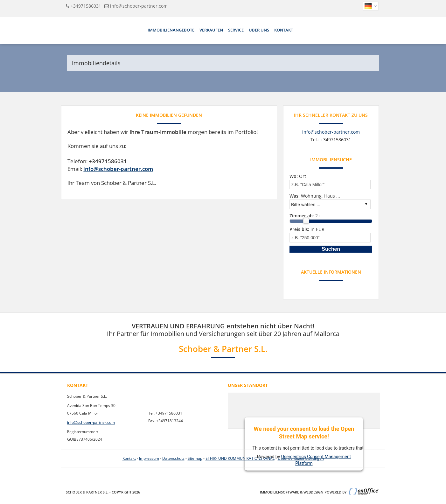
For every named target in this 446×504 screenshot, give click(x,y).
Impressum (149, 458)
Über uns (259, 30)
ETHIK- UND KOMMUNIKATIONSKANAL (240, 458)
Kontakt (284, 30)
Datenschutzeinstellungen (301, 458)
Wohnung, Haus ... (315, 196)
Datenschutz (173, 458)
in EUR (307, 229)
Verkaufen (211, 30)
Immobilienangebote (171, 30)
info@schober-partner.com (139, 6)
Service (236, 30)
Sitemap (195, 458)
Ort (298, 176)
